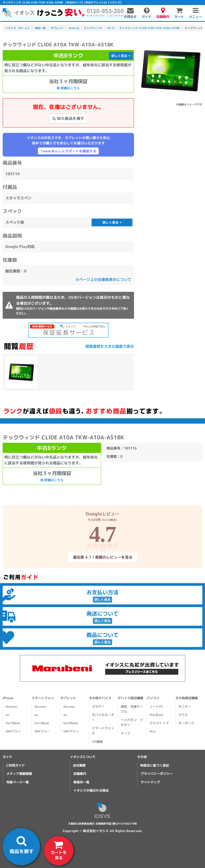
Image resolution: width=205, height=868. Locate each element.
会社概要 (79, 765)
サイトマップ (150, 782)
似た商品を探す (68, 118)
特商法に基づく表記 (155, 765)
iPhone (8, 698)
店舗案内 (80, 774)
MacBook (156, 715)
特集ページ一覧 (18, 782)
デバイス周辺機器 (131, 698)
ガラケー (98, 707)
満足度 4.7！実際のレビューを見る (102, 557)
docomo (11, 707)
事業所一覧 (81, 782)
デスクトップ (159, 723)
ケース (125, 733)
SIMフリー (13, 731)
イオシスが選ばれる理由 (91, 790)
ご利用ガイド (15, 765)
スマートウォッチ (103, 731)
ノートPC (156, 707)
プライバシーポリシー (157, 774)
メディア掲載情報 (19, 774)
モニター (185, 707)
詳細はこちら (68, 88)
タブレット (68, 698)
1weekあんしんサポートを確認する (68, 151)
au (7, 715)
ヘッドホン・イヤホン (132, 722)
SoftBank (13, 723)
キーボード (186, 723)
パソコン (153, 698)
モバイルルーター (103, 717)
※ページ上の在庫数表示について (103, 279)
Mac (153, 731)
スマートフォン (43, 698)
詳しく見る (121, 56)
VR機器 (97, 742)
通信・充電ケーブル (132, 709)
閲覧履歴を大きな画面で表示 (110, 346)
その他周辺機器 (187, 698)
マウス (183, 715)
